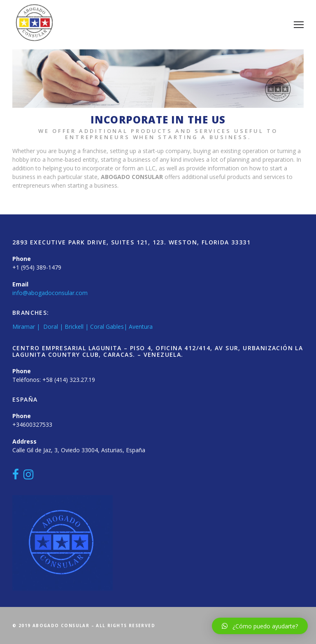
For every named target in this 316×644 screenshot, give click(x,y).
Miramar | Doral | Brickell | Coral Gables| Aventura (82, 327)
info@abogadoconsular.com (50, 293)
